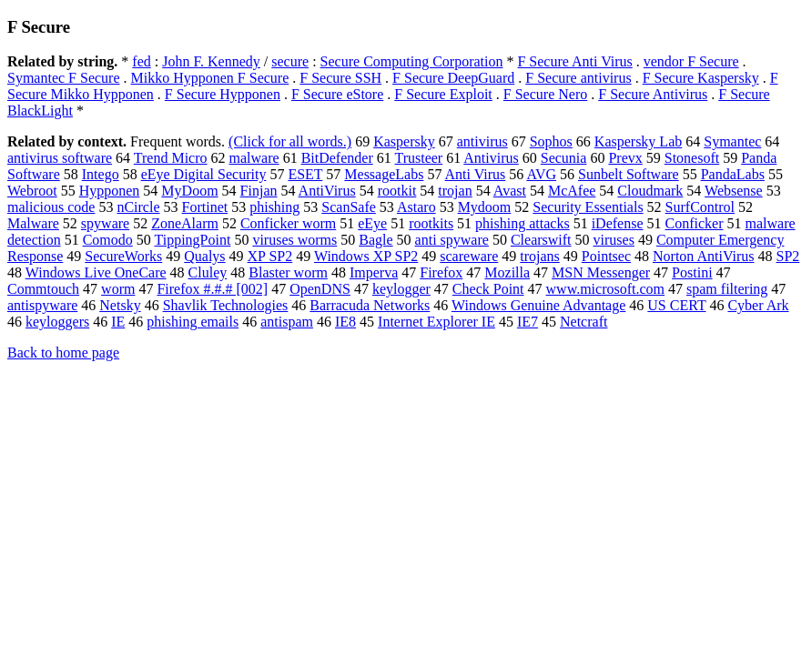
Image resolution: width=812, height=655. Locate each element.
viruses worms (294, 240)
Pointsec (606, 256)
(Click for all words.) (290, 141)
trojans (540, 256)
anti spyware (452, 240)
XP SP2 (270, 256)
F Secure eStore (337, 94)
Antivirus (491, 158)
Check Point (488, 289)
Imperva (374, 272)
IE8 (345, 322)
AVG (541, 174)
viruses (614, 240)
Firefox (441, 272)
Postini (692, 272)
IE (118, 322)
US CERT (676, 305)
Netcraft (584, 322)
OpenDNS (320, 289)
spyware (105, 223)
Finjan (259, 191)
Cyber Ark (758, 305)
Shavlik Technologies (226, 305)
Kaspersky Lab (638, 141)
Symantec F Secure (64, 78)
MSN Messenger (601, 272)
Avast (510, 191)
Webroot (32, 191)
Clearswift (541, 240)
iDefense (618, 223)
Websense (734, 191)
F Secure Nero (545, 94)
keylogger (401, 289)
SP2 (787, 256)
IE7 (528, 322)
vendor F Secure (691, 61)
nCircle (138, 207)
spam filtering (727, 289)
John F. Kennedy (211, 61)
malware (254, 158)
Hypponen (110, 191)
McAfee (572, 191)
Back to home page (63, 353)
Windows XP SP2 (366, 256)
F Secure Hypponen (223, 94)
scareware (469, 256)
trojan (455, 191)
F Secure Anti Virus (574, 61)
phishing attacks (523, 223)
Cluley (208, 272)
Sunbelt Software (629, 174)
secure (290, 61)
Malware (33, 223)
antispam (287, 322)
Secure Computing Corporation (412, 61)
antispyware (42, 305)
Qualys (204, 256)
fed (141, 61)
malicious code (51, 207)
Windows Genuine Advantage (538, 305)
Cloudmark (650, 191)
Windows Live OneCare (96, 272)
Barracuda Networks (370, 305)
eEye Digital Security (204, 174)
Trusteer (418, 158)
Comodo (108, 240)
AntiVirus (327, 191)
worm (118, 289)
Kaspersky (404, 141)
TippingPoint (192, 240)
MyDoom (189, 191)
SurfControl (700, 207)
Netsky (120, 305)
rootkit (397, 191)
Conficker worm (288, 223)
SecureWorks (123, 256)
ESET (305, 174)
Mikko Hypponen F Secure (210, 78)
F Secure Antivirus (653, 94)
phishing (274, 207)
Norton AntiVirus (703, 256)
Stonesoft (692, 158)
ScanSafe (349, 207)
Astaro (416, 207)
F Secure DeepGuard (453, 78)
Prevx (625, 158)
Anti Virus (476, 174)
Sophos (551, 141)
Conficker (695, 223)
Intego (101, 174)
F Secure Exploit (443, 94)
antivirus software (60, 158)
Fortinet (205, 207)
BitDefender (337, 158)
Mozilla (507, 272)
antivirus (482, 141)
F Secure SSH (340, 78)
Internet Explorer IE (436, 322)
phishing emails (193, 322)
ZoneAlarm (185, 223)
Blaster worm (288, 272)
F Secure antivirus (578, 78)
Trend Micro (171, 158)
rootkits (431, 223)
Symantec (732, 141)
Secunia (564, 158)
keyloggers (57, 322)
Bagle (376, 240)
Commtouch (43, 289)
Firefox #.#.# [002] (212, 289)
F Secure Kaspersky (701, 78)
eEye (372, 223)
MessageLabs (384, 174)
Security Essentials (588, 207)
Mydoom (485, 207)
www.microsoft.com (606, 289)
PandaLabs (733, 174)
